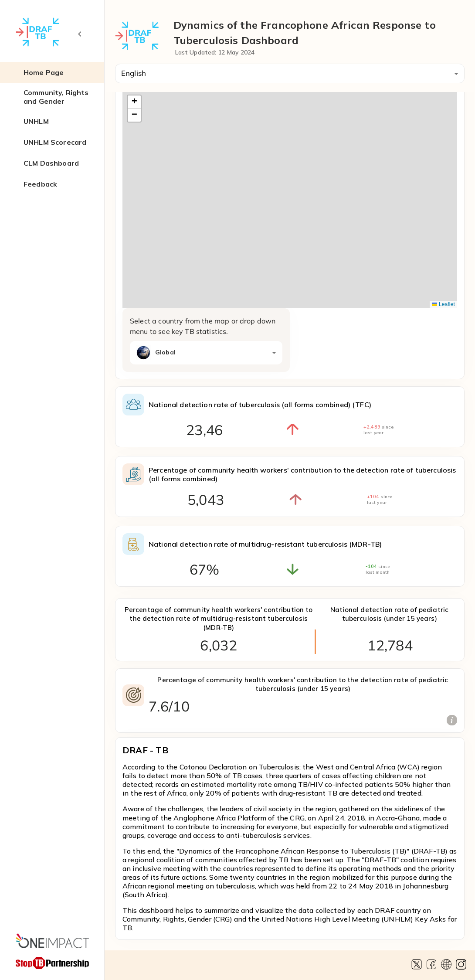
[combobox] (206, 353)
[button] (52, 72)
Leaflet (443, 304)
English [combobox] (134, 73)
